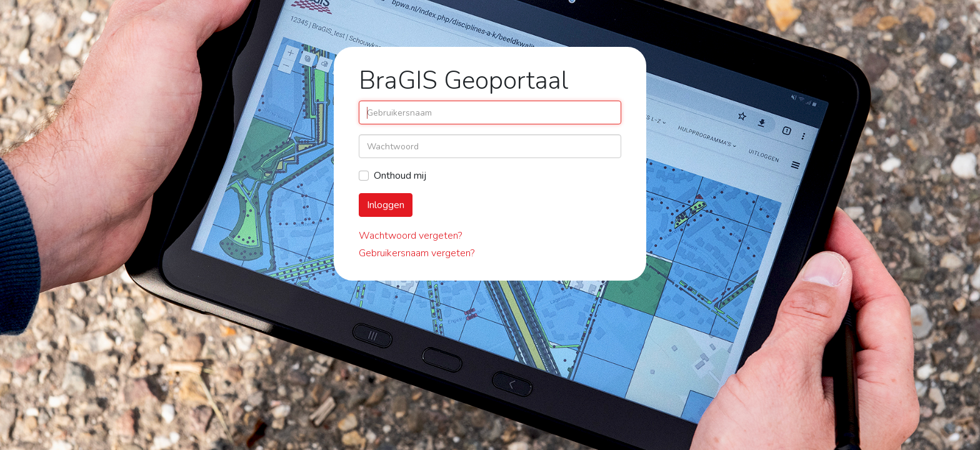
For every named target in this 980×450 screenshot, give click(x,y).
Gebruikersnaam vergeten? (417, 253)
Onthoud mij (400, 176)
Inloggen (386, 205)
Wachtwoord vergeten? (410, 236)
